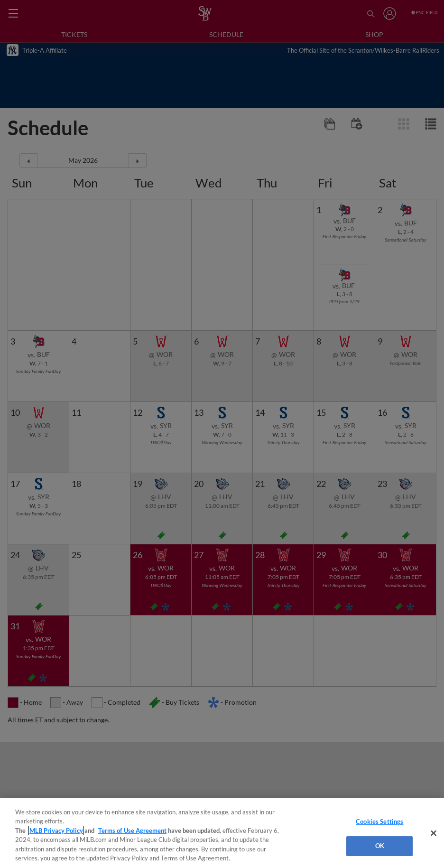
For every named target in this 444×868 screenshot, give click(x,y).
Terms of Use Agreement (132, 831)
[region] (222, 833)
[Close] (434, 833)
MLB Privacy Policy (56, 831)
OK (380, 846)
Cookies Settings (379, 821)
